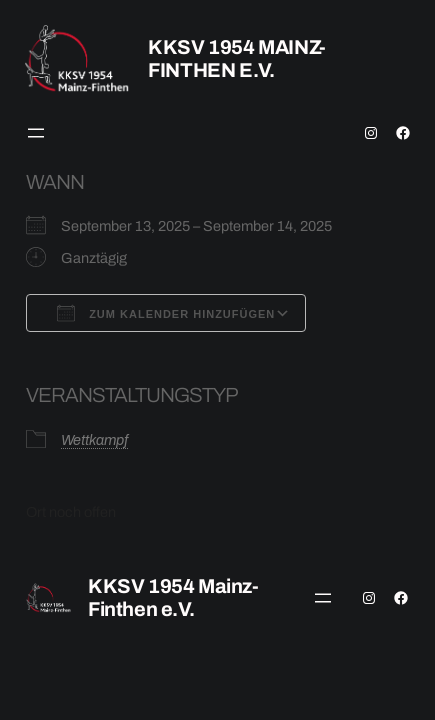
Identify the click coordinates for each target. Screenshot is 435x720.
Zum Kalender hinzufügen (166, 313)
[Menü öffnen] (36, 133)
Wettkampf (94, 440)
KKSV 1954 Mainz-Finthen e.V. (237, 58)
